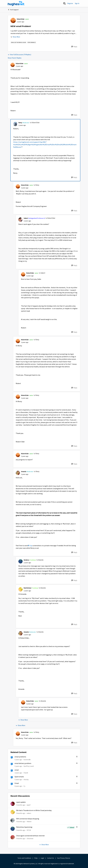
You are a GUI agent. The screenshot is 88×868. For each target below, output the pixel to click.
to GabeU (42, 273)
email (17, 770)
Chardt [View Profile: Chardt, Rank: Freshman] (26, 773)
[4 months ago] (21, 813)
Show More (15, 37)
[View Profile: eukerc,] (13, 812)
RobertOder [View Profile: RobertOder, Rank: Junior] (21, 19)
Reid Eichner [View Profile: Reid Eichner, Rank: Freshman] (28, 588)
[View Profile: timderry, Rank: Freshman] (21, 561)
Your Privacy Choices (64, 858)
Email (17, 783)
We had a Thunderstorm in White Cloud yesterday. (34, 810)
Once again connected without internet (30, 836)
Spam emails (19, 777)
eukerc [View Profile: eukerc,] (29, 813)
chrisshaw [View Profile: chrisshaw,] (30, 838)
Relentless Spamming (24, 827)
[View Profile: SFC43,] (13, 829)
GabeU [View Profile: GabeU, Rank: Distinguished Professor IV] (26, 218)
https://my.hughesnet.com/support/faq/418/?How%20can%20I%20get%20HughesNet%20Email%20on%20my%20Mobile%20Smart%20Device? (45, 145)
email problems (20, 757)
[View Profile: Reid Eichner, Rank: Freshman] (21, 589)
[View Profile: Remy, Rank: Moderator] (15, 124)
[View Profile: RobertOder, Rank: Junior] (13, 20)
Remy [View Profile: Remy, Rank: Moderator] (20, 123)
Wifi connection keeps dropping (28, 819)
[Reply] (74, 47)
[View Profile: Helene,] (13, 820)
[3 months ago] (21, 805)
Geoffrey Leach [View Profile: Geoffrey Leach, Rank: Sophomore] (29, 766)
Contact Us (51, 858)
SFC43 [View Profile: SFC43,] (29, 830)
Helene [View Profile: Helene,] (29, 822)
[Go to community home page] (16, 3)
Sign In (77, 3)
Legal (42, 858)
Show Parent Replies (15, 58)
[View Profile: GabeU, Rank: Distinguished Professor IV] (21, 220)
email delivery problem (23, 763)
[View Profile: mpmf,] (13, 804)
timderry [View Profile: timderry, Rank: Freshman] (26, 560)
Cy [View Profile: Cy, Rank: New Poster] (24, 786)
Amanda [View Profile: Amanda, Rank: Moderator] (24, 472)
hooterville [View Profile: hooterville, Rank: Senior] (27, 760)
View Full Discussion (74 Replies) (19, 55)
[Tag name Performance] (32, 42)
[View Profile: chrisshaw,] (13, 837)
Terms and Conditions (24, 858)
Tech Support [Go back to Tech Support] (13, 10)
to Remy (36, 185)
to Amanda (40, 560)
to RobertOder (35, 123)
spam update (21, 802)
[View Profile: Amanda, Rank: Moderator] (18, 473)
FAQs (36, 858)
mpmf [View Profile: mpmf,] (29, 805)
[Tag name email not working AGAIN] (19, 42)
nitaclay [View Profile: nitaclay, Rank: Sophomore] (26, 779)
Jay (31, 546)
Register (70, 3)
